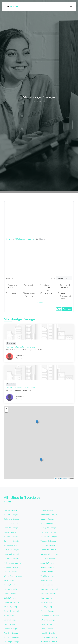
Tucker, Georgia (47, 580)
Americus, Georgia (11, 633)
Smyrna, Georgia (10, 589)
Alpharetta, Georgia (48, 550)
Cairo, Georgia (10, 624)
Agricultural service (13, 286)
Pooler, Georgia (47, 602)
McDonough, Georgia (12, 563)
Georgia (31, 239)
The (12, 6)
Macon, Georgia (10, 585)
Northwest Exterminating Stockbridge (20, 347)
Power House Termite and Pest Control (21, 388)
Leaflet (56, 478)
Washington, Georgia (12, 545)
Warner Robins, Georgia (13, 576)
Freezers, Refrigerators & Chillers (66, 296)
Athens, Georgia (47, 572)
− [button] (6, 411)
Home (9, 239)
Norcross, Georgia (47, 567)
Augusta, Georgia (47, 519)
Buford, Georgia (10, 615)
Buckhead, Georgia (11, 637)
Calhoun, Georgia (47, 611)
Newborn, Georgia (11, 607)
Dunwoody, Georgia (12, 554)
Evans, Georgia (46, 624)
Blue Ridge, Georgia (12, 642)
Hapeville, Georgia (11, 528)
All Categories (20, 239)
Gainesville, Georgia (12, 519)
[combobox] (64, 278)
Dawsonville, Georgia (49, 642)
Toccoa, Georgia (10, 580)
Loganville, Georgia (11, 602)
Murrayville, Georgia (48, 528)
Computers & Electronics (65, 286)
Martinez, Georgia (11, 537)
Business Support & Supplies (46, 288)
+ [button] (6, 408)
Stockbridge (28, 350)
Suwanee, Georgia (11, 567)
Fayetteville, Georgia (48, 594)
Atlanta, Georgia (10, 510)
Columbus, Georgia (11, 523)
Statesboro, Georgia (48, 532)
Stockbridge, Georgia (49, 515)
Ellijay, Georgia (46, 598)
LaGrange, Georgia (48, 620)
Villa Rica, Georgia (47, 576)
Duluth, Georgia (10, 598)
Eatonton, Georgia (48, 545)
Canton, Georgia (47, 607)
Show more (39, 303)
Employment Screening (30, 295)
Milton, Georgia (47, 585)
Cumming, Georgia (11, 550)
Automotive (30, 285)
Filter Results (67, 309)
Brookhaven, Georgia (49, 637)
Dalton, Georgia (10, 620)
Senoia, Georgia (10, 532)
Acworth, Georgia (47, 563)
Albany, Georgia (47, 629)
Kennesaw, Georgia (48, 559)
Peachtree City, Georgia (50, 589)
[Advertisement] (39, 217)
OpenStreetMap (63, 478)
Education (12, 293)
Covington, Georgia (12, 559)
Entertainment (48, 293)
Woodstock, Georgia (48, 541)
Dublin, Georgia (10, 594)
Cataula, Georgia (10, 572)
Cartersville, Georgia (12, 611)
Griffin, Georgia (47, 523)
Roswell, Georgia (47, 510)
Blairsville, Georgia (48, 633)
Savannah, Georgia (11, 541)
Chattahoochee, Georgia (50, 615)
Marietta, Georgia (11, 515)
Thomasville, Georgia (49, 537)
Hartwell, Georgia (11, 629)
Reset (59, 309)
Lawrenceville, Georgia (49, 554)
